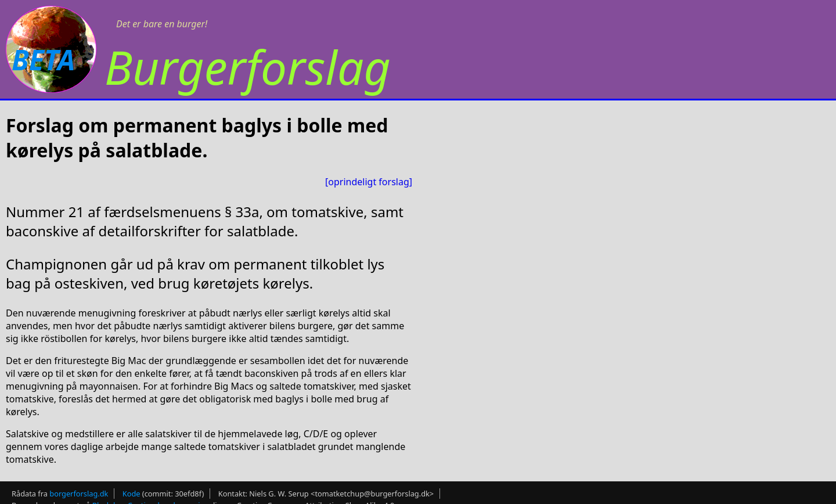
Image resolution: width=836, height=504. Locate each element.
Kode (131, 494)
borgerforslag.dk (79, 494)
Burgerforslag (248, 66)
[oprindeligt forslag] (369, 182)
